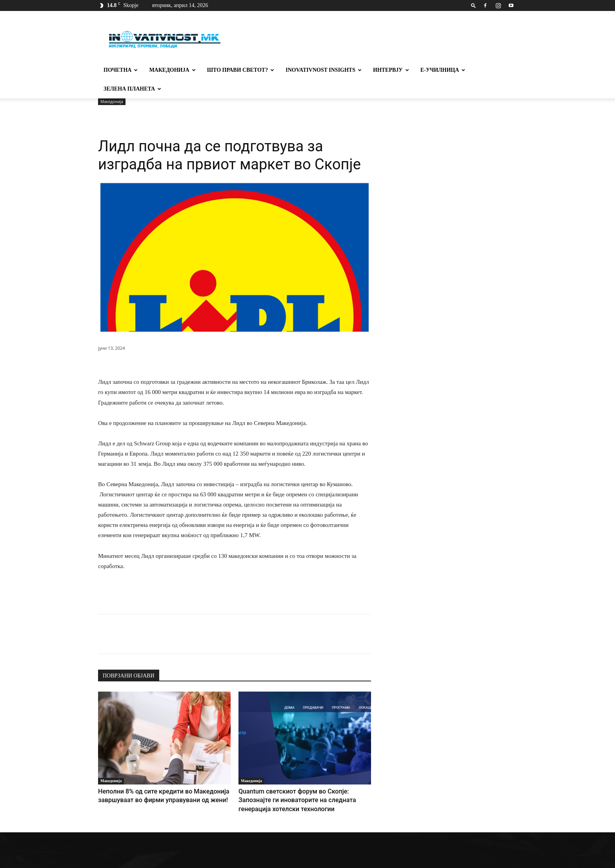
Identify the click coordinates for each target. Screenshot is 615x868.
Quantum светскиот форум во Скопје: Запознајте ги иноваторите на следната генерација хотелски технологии (300, 780)
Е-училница (443, 70)
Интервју (391, 70)
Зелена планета (132, 89)
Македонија (172, 70)
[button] (473, 5)
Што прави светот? (241, 70)
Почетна (121, 70)
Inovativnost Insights (324, 70)
